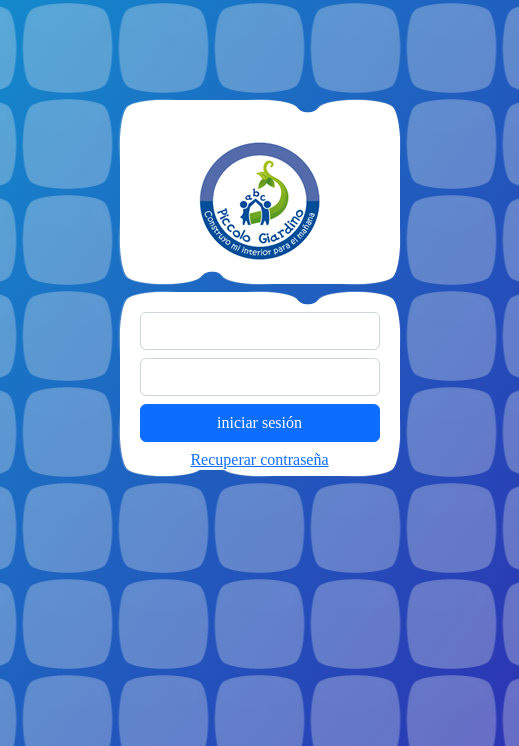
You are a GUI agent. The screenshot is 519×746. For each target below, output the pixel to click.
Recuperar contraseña (259, 459)
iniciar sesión (259, 422)
